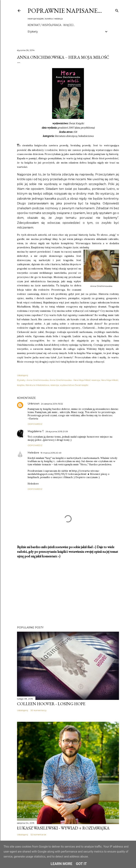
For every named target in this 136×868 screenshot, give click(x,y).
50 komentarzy (39, 710)
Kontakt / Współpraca (44, 25)
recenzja (55, 385)
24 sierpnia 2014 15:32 (52, 404)
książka (21, 385)
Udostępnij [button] (22, 375)
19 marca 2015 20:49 (51, 453)
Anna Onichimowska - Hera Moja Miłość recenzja (75, 380)
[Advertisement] (68, 592)
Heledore (33, 453)
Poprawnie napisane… (65, 11)
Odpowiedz (35, 424)
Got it (81, 864)
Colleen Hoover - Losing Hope (51, 704)
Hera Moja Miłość (110, 380)
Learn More (62, 864)
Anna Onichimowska (38, 380)
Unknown (34, 404)
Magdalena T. (36, 431)
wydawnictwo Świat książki (74, 385)
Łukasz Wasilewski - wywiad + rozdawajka (63, 828)
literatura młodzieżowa (37, 385)
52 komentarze (38, 834)
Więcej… (69, 25)
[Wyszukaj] (117, 10)
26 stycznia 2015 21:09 (57, 431)
